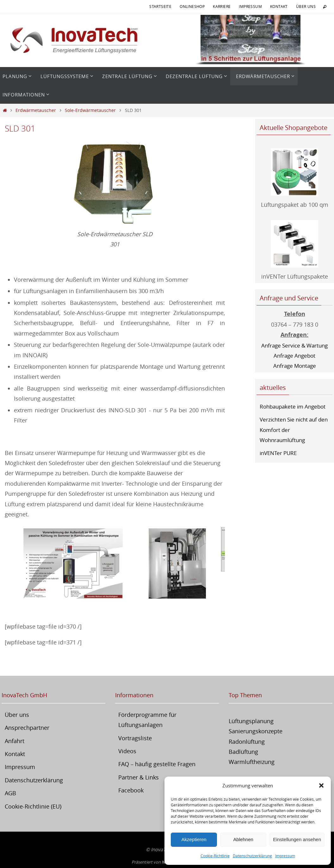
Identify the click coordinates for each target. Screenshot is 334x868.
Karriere (222, 6)
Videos (127, 751)
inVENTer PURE (280, 453)
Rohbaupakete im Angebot (295, 406)
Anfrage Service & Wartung (295, 345)
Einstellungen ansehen (297, 839)
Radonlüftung (247, 742)
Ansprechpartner (27, 728)
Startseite (160, 6)
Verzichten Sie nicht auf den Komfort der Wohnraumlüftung (291, 430)
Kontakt (279, 6)
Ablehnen (243, 839)
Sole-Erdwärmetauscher (90, 110)
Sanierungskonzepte (256, 731)
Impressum (285, 856)
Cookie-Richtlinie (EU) (33, 806)
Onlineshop (192, 6)
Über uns (306, 6)
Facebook (131, 790)
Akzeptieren (194, 839)
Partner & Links (139, 777)
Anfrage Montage (294, 366)
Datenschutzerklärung (252, 856)
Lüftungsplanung (251, 721)
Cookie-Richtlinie (215, 856)
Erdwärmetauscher (36, 110)
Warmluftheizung (252, 762)
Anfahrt (15, 741)
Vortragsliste (135, 738)
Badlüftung (243, 752)
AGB (10, 793)
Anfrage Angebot (294, 355)
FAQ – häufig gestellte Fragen (157, 764)
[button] (321, 785)
